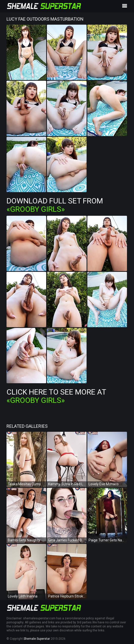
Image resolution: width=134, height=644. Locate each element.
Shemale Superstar (37, 639)
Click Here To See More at (56, 396)
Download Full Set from (55, 205)
